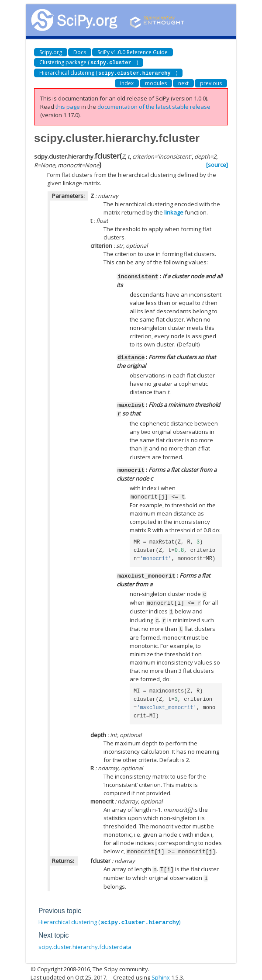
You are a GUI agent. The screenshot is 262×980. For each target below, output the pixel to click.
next (183, 82)
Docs (80, 52)
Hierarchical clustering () (108, 72)
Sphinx (161, 969)
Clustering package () (89, 62)
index (127, 82)
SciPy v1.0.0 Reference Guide (133, 52)
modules (156, 82)
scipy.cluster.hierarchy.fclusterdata (85, 938)
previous (211, 82)
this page (68, 106)
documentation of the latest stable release (154, 106)
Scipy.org (51, 52)
